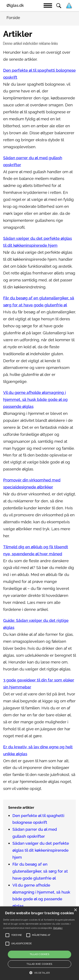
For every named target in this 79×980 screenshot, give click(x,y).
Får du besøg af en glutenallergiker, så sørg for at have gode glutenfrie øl (40, 871)
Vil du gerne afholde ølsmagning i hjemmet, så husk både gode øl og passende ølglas (35, 400)
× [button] (75, 910)
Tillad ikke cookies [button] (39, 964)
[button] (39, 973)
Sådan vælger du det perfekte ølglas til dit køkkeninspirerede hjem (41, 850)
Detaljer (58, 928)
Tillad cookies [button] (40, 954)
